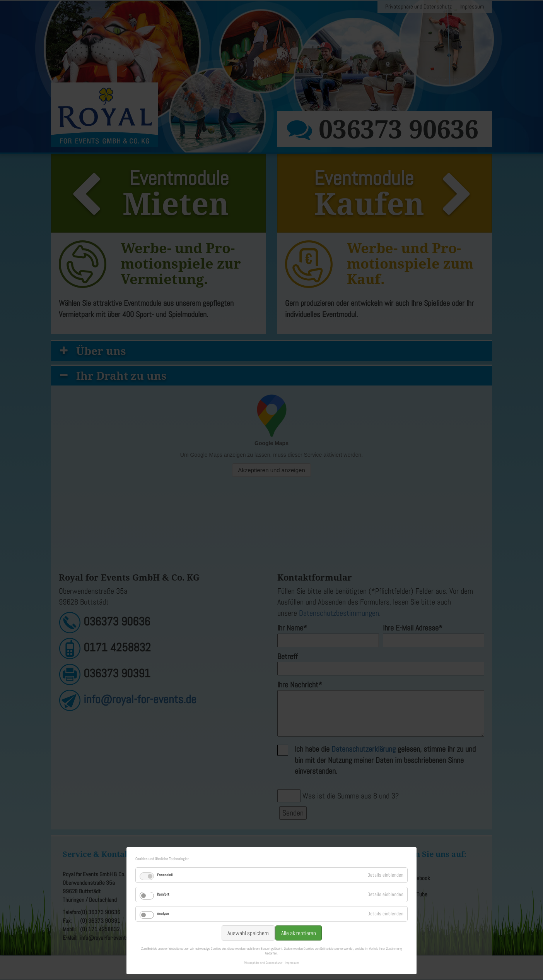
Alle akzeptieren (299, 933)
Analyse (163, 914)
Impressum (292, 963)
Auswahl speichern (248, 933)
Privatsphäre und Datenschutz (263, 963)
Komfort (163, 894)
